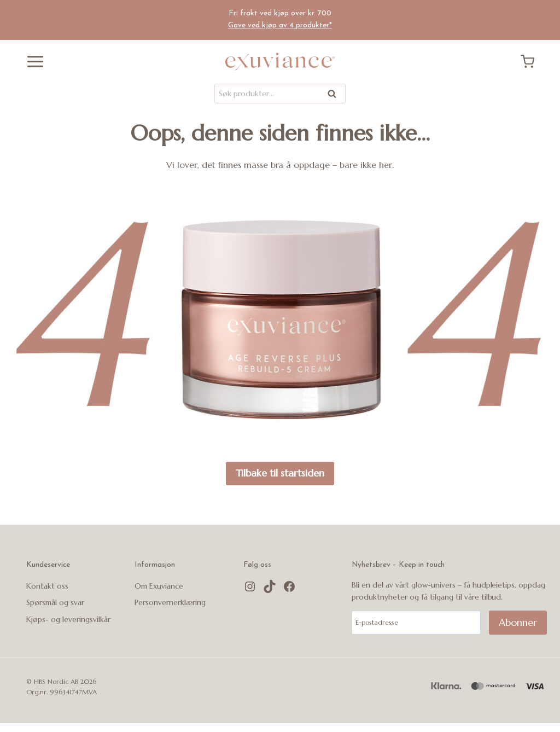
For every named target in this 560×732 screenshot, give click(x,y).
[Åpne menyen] (31, 62)
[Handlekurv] (532, 62)
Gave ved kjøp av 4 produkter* (280, 25)
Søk (332, 95)
